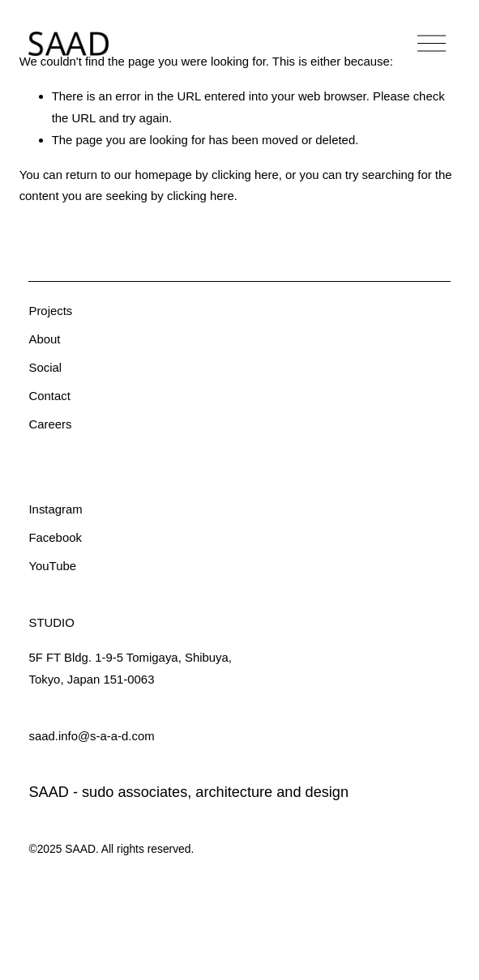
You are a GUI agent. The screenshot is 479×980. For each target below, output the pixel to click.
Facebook (55, 537)
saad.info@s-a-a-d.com (91, 736)
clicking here (245, 175)
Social (45, 367)
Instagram (55, 509)
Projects (50, 311)
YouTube (52, 566)
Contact (49, 396)
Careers (50, 424)
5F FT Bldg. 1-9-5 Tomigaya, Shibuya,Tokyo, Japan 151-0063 (130, 668)
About (44, 339)
